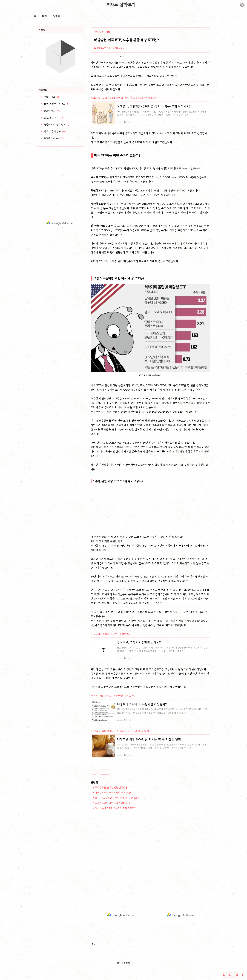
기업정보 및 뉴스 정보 (56, 124)
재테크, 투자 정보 (54, 131)
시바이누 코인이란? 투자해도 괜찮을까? (115, 808)
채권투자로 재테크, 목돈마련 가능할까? (113, 696)
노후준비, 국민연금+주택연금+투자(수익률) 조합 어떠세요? (124, 98)
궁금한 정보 (52, 111)
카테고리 (43, 90)
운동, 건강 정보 (53, 118)
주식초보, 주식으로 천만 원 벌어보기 (111, 634)
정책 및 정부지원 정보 (57, 104)
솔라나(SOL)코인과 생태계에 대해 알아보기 (117, 798)
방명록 (56, 16)
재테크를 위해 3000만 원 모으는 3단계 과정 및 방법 (120, 731)
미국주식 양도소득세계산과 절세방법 (114, 793)
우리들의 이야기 (53, 138)
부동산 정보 (52, 97)
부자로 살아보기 (121, 5)
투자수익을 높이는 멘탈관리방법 (111, 787)
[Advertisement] (150, 508)
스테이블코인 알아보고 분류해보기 (112, 803)
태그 (45, 16)
